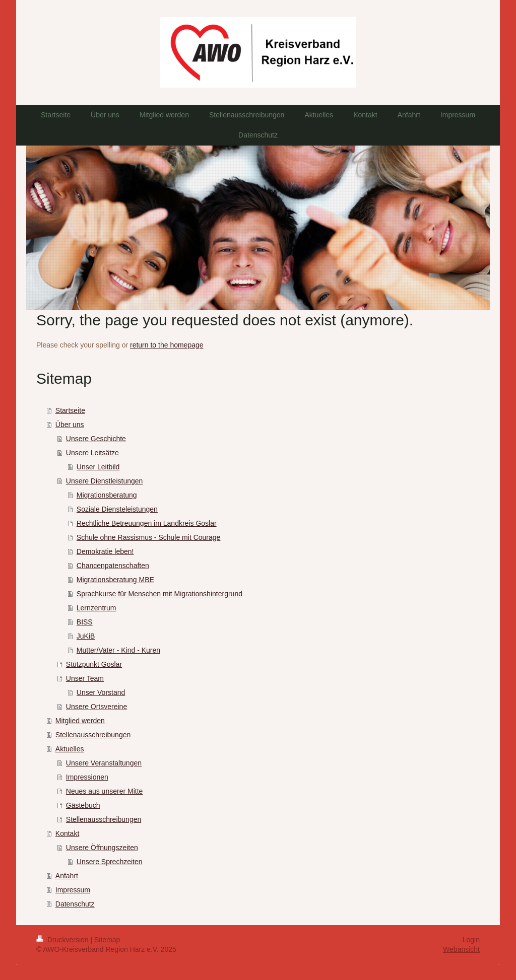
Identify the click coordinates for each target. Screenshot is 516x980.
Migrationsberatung (107, 495)
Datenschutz (75, 904)
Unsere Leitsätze (92, 453)
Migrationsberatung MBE (115, 580)
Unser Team (85, 678)
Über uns (70, 425)
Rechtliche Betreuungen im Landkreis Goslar (147, 523)
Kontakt (67, 833)
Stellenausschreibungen (93, 735)
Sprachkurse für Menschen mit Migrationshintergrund (159, 594)
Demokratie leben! (105, 551)
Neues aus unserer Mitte (105, 791)
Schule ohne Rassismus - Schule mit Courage (149, 537)
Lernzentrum (96, 608)
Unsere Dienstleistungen (105, 481)
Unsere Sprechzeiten (110, 862)
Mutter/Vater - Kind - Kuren (118, 650)
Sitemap (107, 940)
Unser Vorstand (101, 692)
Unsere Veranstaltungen (104, 763)
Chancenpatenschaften (113, 566)
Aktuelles (70, 749)
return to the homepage (167, 345)
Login (471, 940)
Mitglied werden (80, 721)
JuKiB (86, 636)
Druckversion (63, 940)
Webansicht (461, 949)
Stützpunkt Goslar (94, 664)
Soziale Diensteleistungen (117, 509)
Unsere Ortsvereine (96, 707)
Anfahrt (67, 876)
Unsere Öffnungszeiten (102, 848)
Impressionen (87, 777)
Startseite (70, 410)
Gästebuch (83, 805)
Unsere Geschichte (96, 439)
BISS (85, 622)
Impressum (73, 890)
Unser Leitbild (98, 467)
